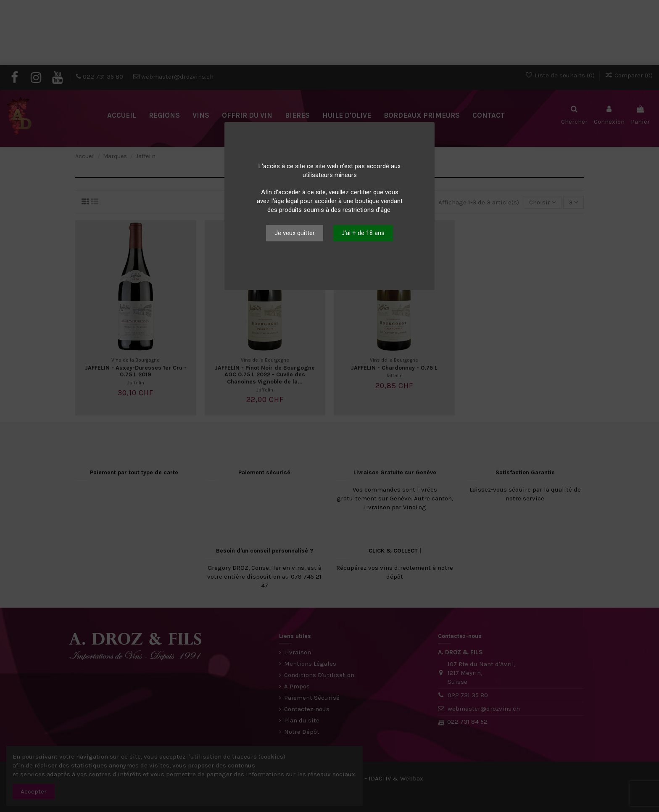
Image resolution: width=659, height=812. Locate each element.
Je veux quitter (295, 233)
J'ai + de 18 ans (363, 233)
